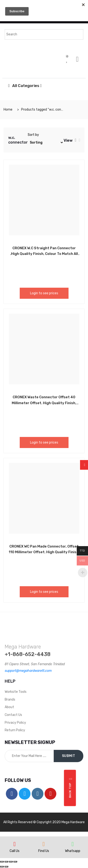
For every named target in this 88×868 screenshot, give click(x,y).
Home (8, 110)
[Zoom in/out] (15, 862)
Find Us (44, 851)
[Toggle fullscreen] (11, 862)
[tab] (76, 140)
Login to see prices (44, 293)
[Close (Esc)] (2, 862)
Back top (71, 788)
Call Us (15, 851)
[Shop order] (46, 143)
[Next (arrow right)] (6, 867)
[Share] (6, 862)
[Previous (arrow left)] (2, 867)
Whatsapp (73, 851)
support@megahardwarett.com (28, 671)
